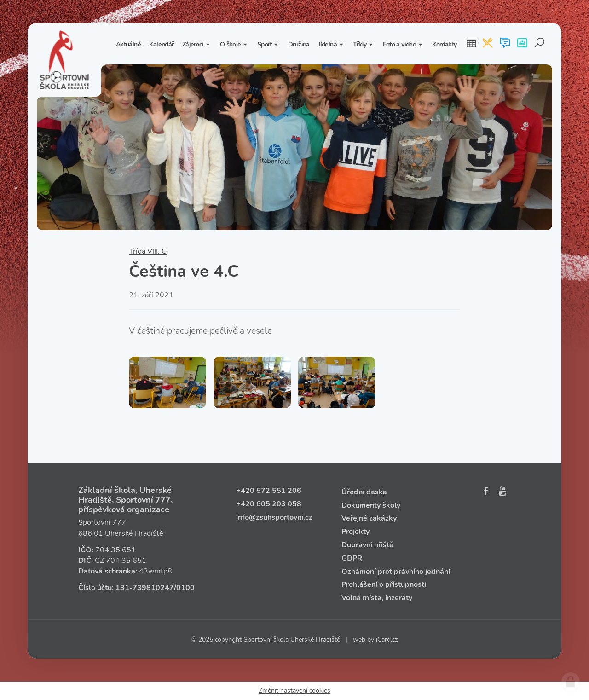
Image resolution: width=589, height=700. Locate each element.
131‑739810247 (145, 588)
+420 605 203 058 (269, 504)
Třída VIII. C (148, 251)
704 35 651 (115, 550)
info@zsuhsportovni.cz (274, 517)
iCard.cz (387, 639)
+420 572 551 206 (269, 491)
